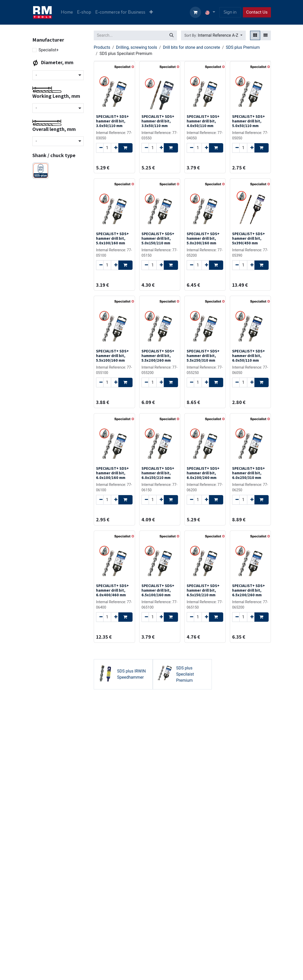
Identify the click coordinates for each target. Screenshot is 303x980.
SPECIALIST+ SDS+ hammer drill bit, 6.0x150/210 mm (158, 473)
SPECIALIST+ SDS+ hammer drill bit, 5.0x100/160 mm (112, 238)
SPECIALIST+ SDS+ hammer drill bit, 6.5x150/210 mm (203, 590)
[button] (213, 35)
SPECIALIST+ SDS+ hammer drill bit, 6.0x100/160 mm (112, 473)
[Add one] (115, 148)
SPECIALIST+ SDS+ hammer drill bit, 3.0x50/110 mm (112, 121)
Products (102, 47)
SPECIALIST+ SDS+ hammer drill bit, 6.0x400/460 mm (112, 590)
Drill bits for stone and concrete (191, 47)
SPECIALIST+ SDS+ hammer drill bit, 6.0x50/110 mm (249, 356)
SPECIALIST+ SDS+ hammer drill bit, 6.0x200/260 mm (203, 473)
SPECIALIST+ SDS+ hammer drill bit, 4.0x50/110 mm (203, 121)
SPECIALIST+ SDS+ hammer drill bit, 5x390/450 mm (249, 238)
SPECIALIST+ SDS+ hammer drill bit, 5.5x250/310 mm (203, 356)
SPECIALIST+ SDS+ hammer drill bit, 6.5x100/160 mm (158, 590)
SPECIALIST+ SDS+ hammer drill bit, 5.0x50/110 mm (249, 121)
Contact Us (257, 12)
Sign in (230, 12)
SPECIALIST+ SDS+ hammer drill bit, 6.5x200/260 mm (249, 590)
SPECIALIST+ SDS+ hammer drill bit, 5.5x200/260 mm (158, 356)
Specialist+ (49, 50)
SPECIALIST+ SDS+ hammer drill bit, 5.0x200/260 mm (203, 238)
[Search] (172, 35)
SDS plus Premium (243, 47)
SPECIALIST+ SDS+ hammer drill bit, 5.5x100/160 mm (112, 356)
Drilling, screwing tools (137, 47)
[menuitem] (67, 12)
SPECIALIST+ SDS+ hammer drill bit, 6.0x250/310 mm (249, 473)
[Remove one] (100, 148)
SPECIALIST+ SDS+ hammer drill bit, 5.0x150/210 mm (158, 238)
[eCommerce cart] (195, 12)
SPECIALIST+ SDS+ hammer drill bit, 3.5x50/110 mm (158, 121)
